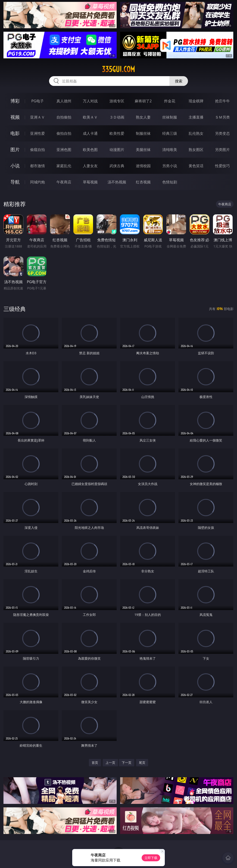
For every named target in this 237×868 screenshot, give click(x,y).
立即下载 (151, 858)
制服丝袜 (143, 133)
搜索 (179, 81)
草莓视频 (90, 182)
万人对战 (90, 101)
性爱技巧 (222, 166)
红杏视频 (143, 182)
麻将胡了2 (143, 101)
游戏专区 (117, 101)
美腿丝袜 (143, 150)
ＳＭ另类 (222, 117)
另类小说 (170, 166)
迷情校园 (143, 166)
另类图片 (222, 150)
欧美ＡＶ (90, 117)
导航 (15, 182)
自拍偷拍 (64, 117)
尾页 (142, 763)
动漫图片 (117, 150)
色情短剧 (170, 182)
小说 (15, 166)
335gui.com (118, 69)
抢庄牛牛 (222, 101)
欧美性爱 (117, 133)
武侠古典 (117, 166)
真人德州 (64, 101)
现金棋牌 (196, 101)
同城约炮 (37, 182)
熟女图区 (196, 150)
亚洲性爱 (37, 133)
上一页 (110, 763)
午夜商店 (64, 182)
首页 (95, 763)
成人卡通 (90, 133)
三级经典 (15, 309)
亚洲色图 (64, 150)
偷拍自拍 (64, 133)
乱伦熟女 (196, 133)
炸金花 (170, 101)
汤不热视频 (117, 182)
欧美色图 (90, 150)
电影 (15, 133)
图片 (15, 149)
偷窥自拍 (37, 150)
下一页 (127, 763)
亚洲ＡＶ (37, 117)
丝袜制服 (170, 117)
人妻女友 (90, 166)
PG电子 (37, 101)
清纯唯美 (170, 150)
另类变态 (222, 133)
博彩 (15, 101)
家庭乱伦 (64, 166)
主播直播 (196, 117)
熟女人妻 (143, 117)
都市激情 (37, 166)
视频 (15, 117)
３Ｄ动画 (117, 117)
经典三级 (170, 133)
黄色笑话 (196, 166)
